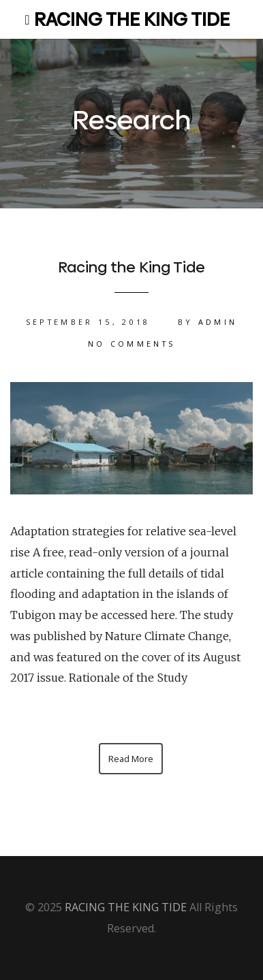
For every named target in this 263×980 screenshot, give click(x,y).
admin (218, 322)
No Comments (132, 344)
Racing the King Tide (131, 267)
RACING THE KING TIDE (132, 19)
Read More (131, 759)
